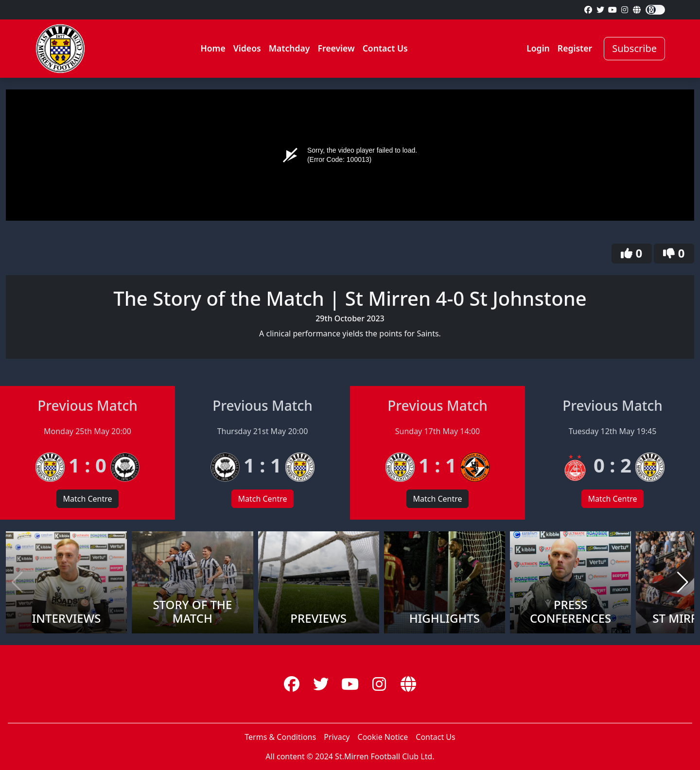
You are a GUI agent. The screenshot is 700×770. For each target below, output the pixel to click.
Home (213, 48)
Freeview (336, 48)
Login (538, 48)
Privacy (337, 737)
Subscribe (634, 48)
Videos (247, 48)
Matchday (289, 48)
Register (575, 48)
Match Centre (87, 499)
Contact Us (385, 48)
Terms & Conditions (280, 737)
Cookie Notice (383, 737)
